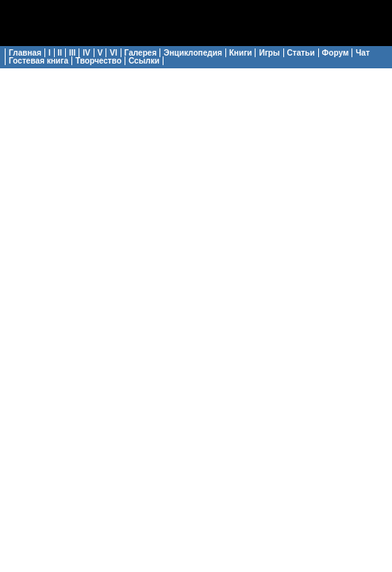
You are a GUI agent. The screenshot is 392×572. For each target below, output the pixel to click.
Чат (363, 53)
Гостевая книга (38, 61)
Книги (241, 53)
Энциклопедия (193, 53)
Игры (269, 53)
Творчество (98, 61)
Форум (336, 53)
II (60, 53)
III (72, 53)
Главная (25, 53)
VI (113, 53)
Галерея (141, 53)
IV (86, 53)
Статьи (301, 53)
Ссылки (144, 61)
